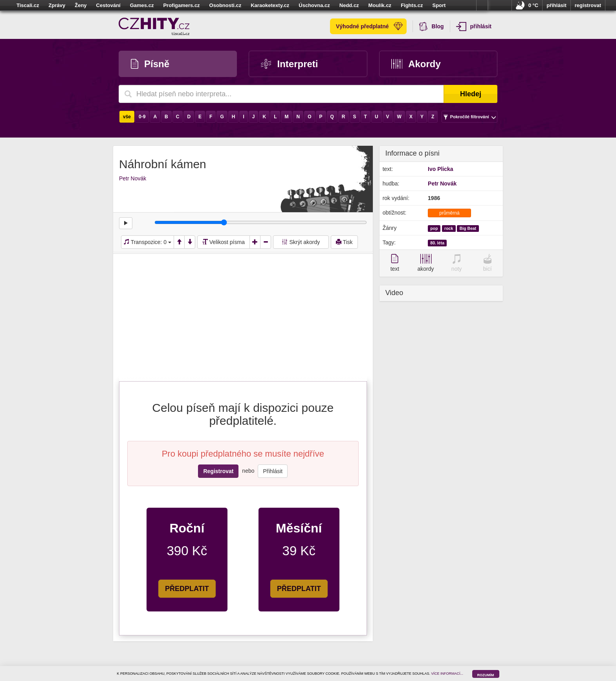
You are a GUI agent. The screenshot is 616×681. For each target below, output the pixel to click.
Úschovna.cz (314, 5)
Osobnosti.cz (225, 5)
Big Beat (468, 228)
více (482, 6)
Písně (150, 64)
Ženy (81, 5)
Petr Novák (133, 178)
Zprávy (57, 5)
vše (127, 117)
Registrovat (218, 471)
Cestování (108, 5)
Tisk (344, 242)
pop (434, 228)
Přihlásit (273, 471)
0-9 (142, 117)
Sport (439, 5)
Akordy (416, 64)
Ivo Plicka (441, 169)
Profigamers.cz (181, 5)
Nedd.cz (349, 5)
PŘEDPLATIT (187, 589)
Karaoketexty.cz (270, 5)
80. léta (437, 243)
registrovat (588, 5)
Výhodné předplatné (369, 26)
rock (449, 228)
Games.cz (142, 5)
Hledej (471, 94)
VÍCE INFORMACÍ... (447, 674)
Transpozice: (148, 242)
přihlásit (556, 5)
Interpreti (289, 64)
